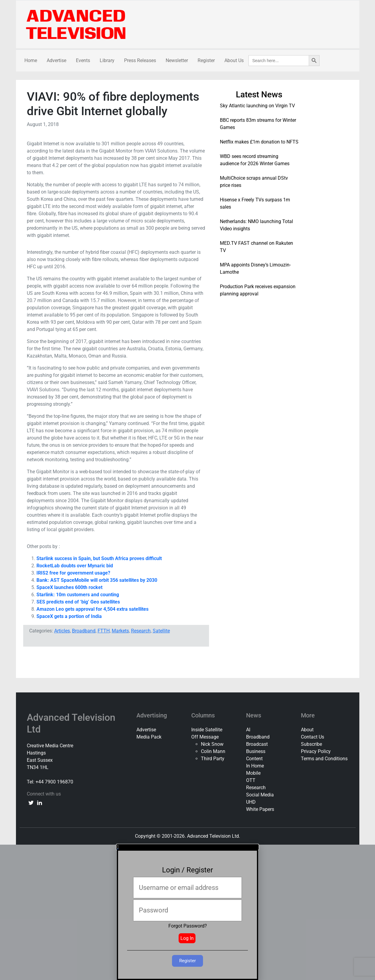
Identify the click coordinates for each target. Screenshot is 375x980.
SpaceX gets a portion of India (69, 616)
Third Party (213, 759)
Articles (62, 631)
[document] (188, 912)
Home (31, 60)
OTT (251, 780)
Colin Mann (213, 751)
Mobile (253, 773)
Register (206, 60)
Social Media (260, 795)
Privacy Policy (316, 751)
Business (256, 751)
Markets (120, 631)
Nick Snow (212, 744)
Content (254, 759)
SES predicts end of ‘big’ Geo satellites (78, 602)
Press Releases (140, 60)
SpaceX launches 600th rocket (69, 587)
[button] (188, 847)
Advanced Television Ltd (71, 723)
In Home (255, 766)
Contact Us (312, 737)
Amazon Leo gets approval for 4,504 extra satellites (92, 609)
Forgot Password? (188, 926)
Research (141, 631)
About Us (234, 60)
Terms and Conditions (324, 759)
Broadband (84, 631)
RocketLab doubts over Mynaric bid (75, 566)
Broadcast (257, 744)
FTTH (104, 631)
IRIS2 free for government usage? (73, 573)
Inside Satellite (207, 730)
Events (83, 60)
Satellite (161, 631)
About (307, 730)
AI (248, 730)
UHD (251, 802)
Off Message (205, 737)
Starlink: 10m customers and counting (78, 595)
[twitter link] (31, 802)
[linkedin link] (39, 802)
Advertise (56, 60)
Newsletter (177, 60)
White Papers (260, 809)
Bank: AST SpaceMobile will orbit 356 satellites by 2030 (97, 580)
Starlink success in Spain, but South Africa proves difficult (99, 558)
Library (107, 60)
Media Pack (149, 737)
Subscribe (311, 744)
